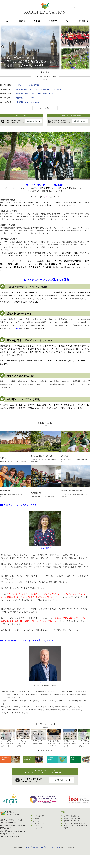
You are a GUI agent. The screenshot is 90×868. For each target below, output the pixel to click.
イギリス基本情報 (39, 829)
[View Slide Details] (16, 741)
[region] (45, 47)
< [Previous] (3, 47)
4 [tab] (49, 72)
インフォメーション (85, 8)
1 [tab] (41, 72)
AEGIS (32, 361)
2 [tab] (44, 72)
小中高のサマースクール (72, 834)
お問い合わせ (37, 834)
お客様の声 (53, 21)
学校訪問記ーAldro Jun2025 (25, 98)
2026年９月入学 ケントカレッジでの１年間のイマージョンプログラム (40, 89)
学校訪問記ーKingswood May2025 (27, 102)
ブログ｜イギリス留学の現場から (74, 836)
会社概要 (75, 8)
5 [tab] (49, 763)
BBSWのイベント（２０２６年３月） (28, 85)
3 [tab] (46, 72)
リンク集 (36, 839)
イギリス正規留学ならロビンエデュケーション (42, 860)
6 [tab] (51, 763)
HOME (6, 21)
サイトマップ (37, 841)
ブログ (68, 21)
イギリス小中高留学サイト (72, 829)
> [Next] (87, 47)
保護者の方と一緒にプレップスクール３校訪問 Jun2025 (35, 94)
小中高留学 (21, 21)
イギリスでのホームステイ (72, 831)
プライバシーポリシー (40, 836)
